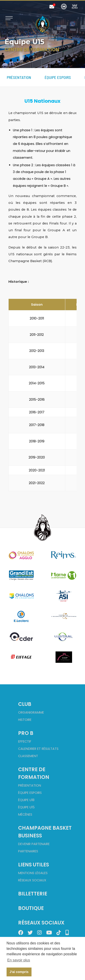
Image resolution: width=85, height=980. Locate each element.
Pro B (26, 733)
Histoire (25, 720)
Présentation (19, 77)
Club (25, 704)
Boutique (31, 908)
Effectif (25, 741)
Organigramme (31, 712)
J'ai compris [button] (19, 972)
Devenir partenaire (34, 844)
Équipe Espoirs (58, 77)
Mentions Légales (33, 873)
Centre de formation (34, 773)
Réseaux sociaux (32, 880)
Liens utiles (34, 865)
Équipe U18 (26, 800)
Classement (28, 756)
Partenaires (28, 851)
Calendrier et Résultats (38, 749)
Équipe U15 (26, 807)
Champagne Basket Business (45, 832)
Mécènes (25, 814)
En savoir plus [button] (19, 960)
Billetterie (33, 894)
